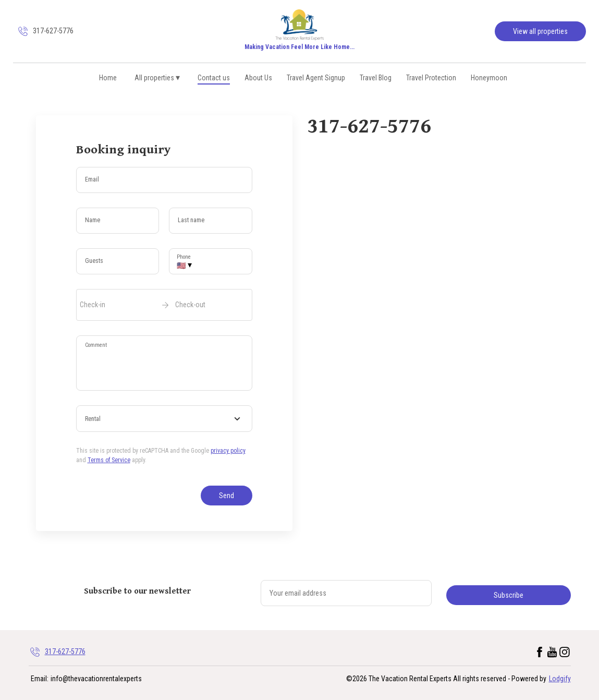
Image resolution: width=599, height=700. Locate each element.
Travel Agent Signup (316, 78)
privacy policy (228, 451)
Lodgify (560, 679)
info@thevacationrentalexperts (96, 679)
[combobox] (164, 419)
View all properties (540, 31)
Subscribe (509, 595)
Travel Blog (376, 78)
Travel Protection (431, 78)
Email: (40, 679)
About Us (258, 78)
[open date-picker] (164, 305)
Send (227, 496)
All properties (157, 77)
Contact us (214, 78)
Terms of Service (109, 460)
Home (108, 78)
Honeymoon (489, 78)
